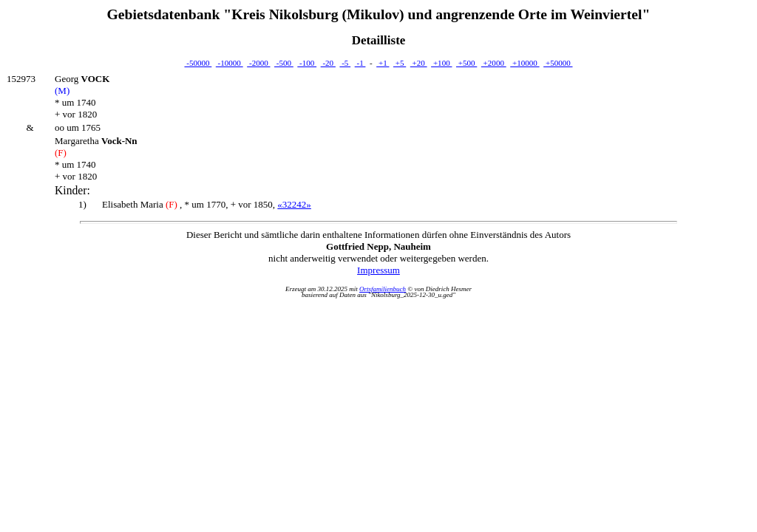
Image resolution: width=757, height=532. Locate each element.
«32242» (294, 204)
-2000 (258, 63)
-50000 (198, 63)
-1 (360, 63)
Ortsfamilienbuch (383, 289)
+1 (383, 63)
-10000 (230, 63)
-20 (328, 63)
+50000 (558, 63)
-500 (284, 63)
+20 (419, 63)
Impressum (378, 270)
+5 (400, 63)
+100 (441, 63)
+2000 (494, 63)
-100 (307, 63)
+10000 (525, 63)
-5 (345, 63)
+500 (466, 63)
